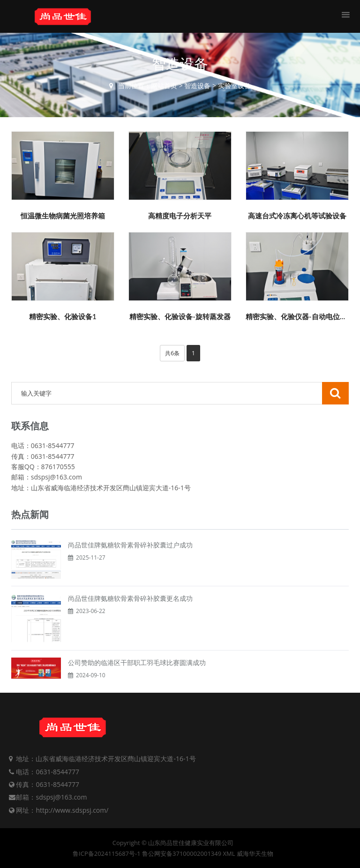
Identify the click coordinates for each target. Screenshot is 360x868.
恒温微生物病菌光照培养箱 (63, 216)
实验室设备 (234, 86)
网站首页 (164, 86)
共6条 (172, 353)
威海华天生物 (255, 853)
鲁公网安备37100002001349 (182, 853)
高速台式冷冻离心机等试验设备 (297, 216)
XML (229, 853)
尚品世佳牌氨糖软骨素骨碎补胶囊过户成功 (130, 545)
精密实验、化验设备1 (63, 316)
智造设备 (197, 86)
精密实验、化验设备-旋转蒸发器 (180, 316)
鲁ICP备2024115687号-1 (107, 853)
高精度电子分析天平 (180, 216)
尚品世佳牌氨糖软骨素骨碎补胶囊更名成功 (130, 598)
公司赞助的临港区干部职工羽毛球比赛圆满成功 (137, 662)
